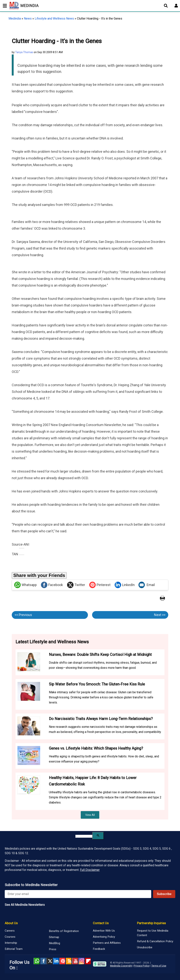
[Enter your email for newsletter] (78, 894)
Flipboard (88, 961)
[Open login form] (176, 6)
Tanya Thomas (24, 52)
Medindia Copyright (121, 966)
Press (53, 949)
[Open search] (166, 6)
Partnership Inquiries (151, 923)
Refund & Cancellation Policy (155, 941)
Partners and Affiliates (107, 943)
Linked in (56, 961)
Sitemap (54, 937)
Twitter (76, 585)
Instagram (81, 961)
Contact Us (101, 923)
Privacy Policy (142, 966)
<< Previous (23, 615)
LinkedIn (125, 585)
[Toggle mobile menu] (4, 6)
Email (147, 585)
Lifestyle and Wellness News (54, 19)
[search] (84, 836)
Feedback (99, 949)
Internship (11, 943)
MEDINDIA (24, 6)
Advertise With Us (104, 931)
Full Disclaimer (90, 870)
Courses (10, 937)
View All (90, 815)
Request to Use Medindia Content (153, 933)
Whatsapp (25, 585)
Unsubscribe (145, 947)
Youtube (75, 961)
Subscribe (164, 894)
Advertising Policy (104, 937)
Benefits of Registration (64, 931)
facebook (43, 961)
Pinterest (100, 585)
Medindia (15, 19)
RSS (69, 961)
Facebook (52, 585)
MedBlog (54, 943)
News (28, 19)
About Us (11, 923)
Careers (10, 931)
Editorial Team (14, 949)
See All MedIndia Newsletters (25, 905)
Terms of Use (159, 966)
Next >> (160, 615)
